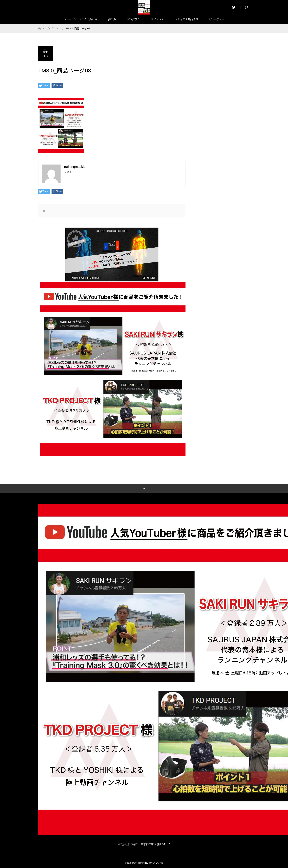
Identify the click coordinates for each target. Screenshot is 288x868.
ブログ (50, 28)
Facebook (240, 7)
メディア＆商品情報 (186, 19)
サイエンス (157, 19)
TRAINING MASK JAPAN (151, 863)
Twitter (233, 7)
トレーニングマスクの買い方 (80, 19)
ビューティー (217, 19)
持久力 (112, 19)
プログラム (133, 19)
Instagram (246, 7)
